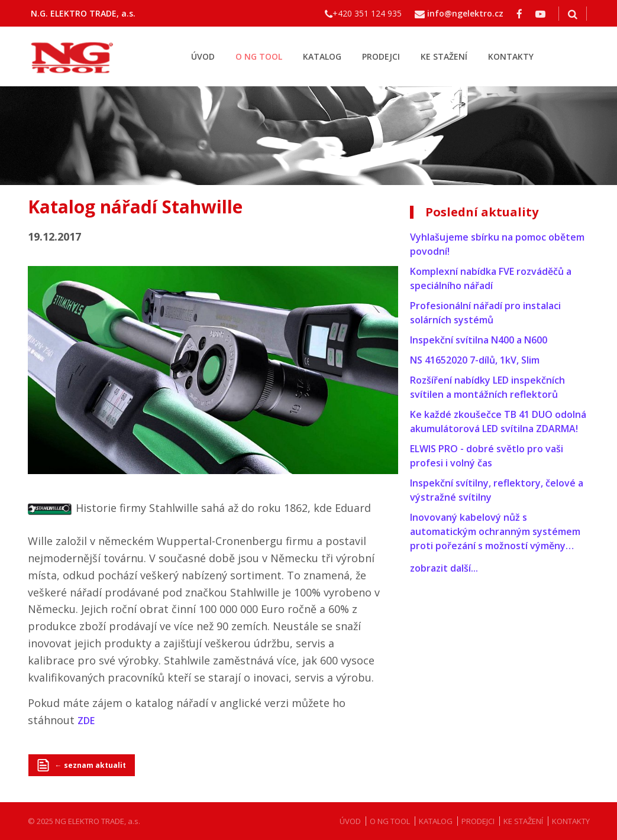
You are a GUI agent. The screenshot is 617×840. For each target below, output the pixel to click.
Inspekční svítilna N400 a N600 (479, 340)
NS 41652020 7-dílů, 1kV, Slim (475, 360)
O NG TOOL (259, 56)
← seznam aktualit (91, 765)
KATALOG (322, 56)
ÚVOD (203, 56)
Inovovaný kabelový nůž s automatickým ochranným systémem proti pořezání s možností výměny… (495, 531)
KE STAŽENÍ (444, 56)
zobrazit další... (444, 568)
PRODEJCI (381, 56)
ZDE (86, 721)
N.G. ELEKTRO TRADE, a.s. (83, 13)
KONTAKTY (511, 56)
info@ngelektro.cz (465, 13)
